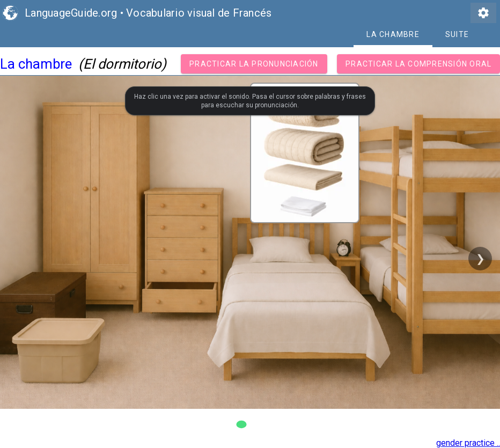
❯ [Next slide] (480, 259)
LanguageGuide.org (71, 13)
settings (483, 13)
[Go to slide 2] (259, 424)
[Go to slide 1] (241, 424)
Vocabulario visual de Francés (199, 13)
